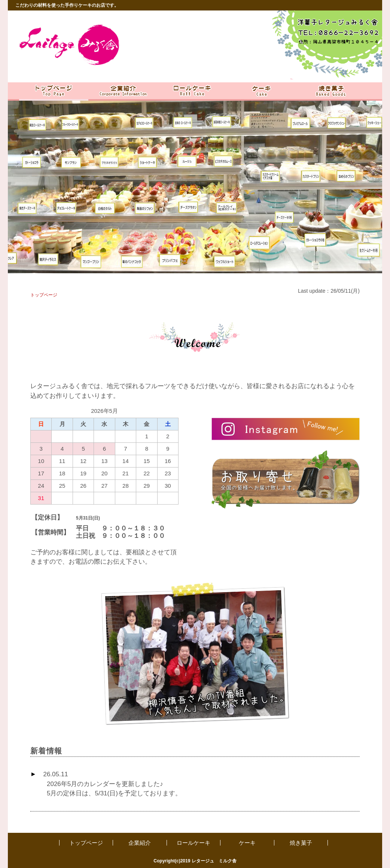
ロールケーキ (194, 843)
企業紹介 (140, 843)
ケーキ (247, 843)
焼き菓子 (301, 843)
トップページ (86, 843)
